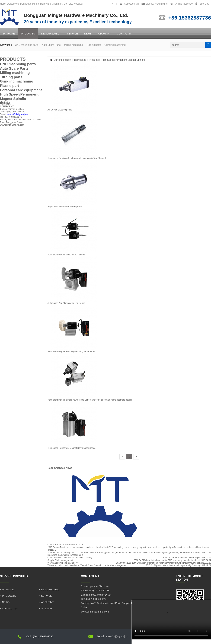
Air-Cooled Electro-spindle (60, 110)
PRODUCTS (28, 34)
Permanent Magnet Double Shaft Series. (66, 255)
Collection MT (132, 4)
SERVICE (73, 34)
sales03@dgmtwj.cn (157, 4)
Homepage (80, 60)
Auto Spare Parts (51, 45)
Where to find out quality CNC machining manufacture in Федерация (65, 554)
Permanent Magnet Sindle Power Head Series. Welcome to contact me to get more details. (90, 400)
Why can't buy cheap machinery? (63, 563)
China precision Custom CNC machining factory (70, 558)
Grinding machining (115, 45)
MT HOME (9, 34)
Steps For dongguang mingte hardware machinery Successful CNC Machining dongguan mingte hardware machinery (146, 553)
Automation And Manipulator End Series (66, 303)
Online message (184, 4)
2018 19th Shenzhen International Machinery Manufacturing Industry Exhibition (164, 563)
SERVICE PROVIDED (14, 576)
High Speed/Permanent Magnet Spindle (123, 60)
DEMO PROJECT (51, 34)
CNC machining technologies (187, 558)
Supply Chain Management (60, 560)
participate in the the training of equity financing (178, 565)
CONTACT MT (125, 34)
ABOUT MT (104, 34)
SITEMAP (47, 608)
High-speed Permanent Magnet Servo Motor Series (71, 448)
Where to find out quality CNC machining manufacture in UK (172, 560)
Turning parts (94, 45)
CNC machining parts (27, 45)
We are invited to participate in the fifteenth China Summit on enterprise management (87, 565)
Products (94, 60)
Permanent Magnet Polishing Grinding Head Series (71, 351)
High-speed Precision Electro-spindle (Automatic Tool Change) (77, 158)
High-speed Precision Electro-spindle (65, 207)
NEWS (88, 34)
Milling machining (73, 45)
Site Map (204, 4)
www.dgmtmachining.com (12, 125)
